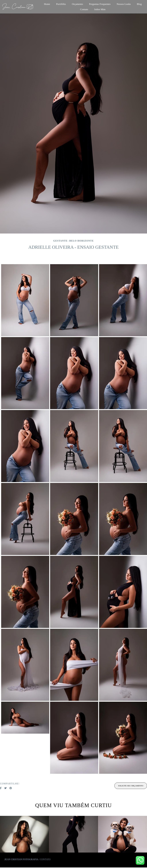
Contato (84, 9)
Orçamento (77, 4)
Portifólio (61, 4)
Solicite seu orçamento (131, 786)
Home (47, 4)
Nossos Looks (124, 4)
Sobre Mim (100, 9)
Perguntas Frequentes (100, 4)
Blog (139, 4)
